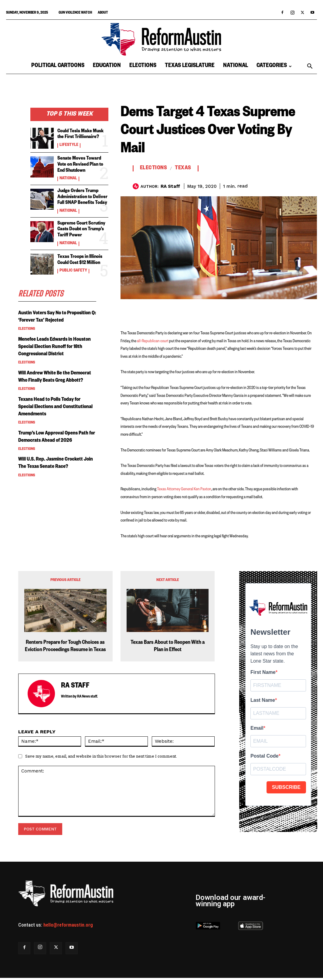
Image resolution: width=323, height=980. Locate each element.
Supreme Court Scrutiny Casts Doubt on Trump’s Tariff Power (80, 227)
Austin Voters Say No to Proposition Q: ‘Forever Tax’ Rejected (49, 317)
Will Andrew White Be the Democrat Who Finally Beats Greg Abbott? (56, 384)
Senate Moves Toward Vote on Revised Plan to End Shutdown (83, 164)
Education (107, 66)
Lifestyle (68, 144)
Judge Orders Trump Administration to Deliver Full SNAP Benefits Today (81, 195)
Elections (143, 66)
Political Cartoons (58, 66)
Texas (183, 168)
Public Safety (72, 267)
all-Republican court (153, 341)
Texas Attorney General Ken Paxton (184, 489)
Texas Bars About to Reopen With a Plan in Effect (168, 647)
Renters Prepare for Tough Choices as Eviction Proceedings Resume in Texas (65, 647)
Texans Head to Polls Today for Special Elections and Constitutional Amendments (53, 417)
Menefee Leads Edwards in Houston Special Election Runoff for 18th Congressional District (54, 350)
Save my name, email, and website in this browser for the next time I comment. (101, 756)
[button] (310, 67)
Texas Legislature (190, 66)
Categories (274, 66)
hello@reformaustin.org (68, 925)
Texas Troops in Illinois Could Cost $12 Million (80, 257)
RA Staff (170, 186)
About (103, 13)
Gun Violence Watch (75, 13)
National (236, 66)
